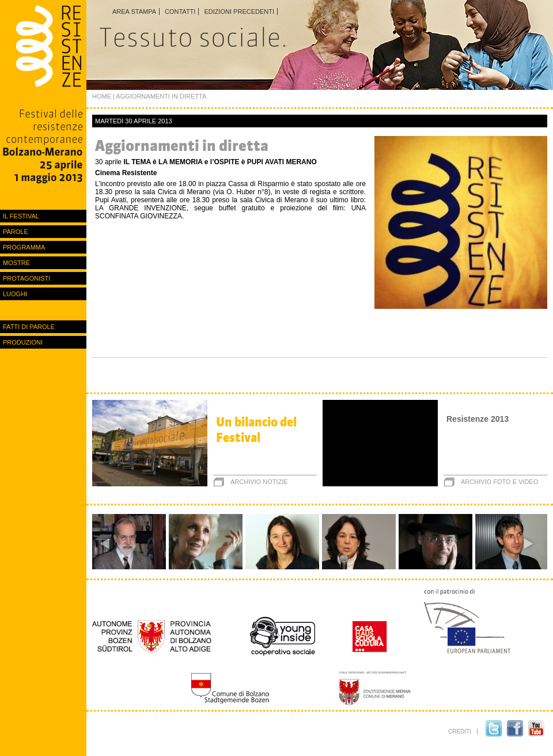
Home (102, 96)
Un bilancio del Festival (256, 430)
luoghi (15, 294)
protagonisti (26, 278)
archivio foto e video (499, 482)
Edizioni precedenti (239, 12)
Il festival (21, 216)
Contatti (180, 12)
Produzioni (23, 342)
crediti (460, 732)
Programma (24, 247)
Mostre (16, 263)
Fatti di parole (29, 327)
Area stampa (134, 12)
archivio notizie (259, 482)
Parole (16, 232)
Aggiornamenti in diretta (182, 145)
